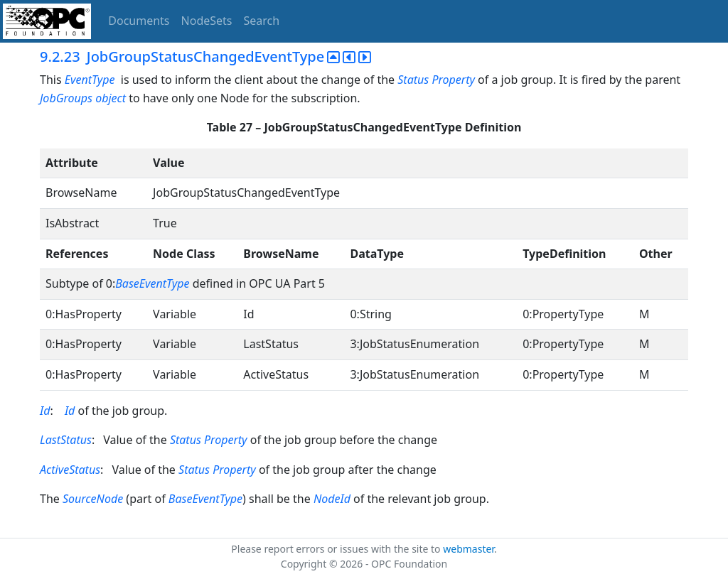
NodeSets (207, 21)
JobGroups (66, 98)
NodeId (332, 499)
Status (413, 80)
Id (45, 411)
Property (453, 80)
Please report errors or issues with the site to (337, 549)
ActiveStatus (70, 470)
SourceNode (93, 499)
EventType (90, 80)
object (111, 98)
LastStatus (66, 440)
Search (262, 21)
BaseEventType (152, 283)
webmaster (469, 549)
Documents (139, 21)
